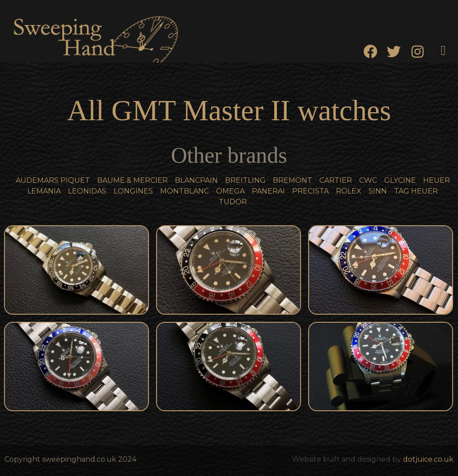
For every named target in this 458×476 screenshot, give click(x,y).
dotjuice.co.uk (428, 459)
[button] (443, 50)
